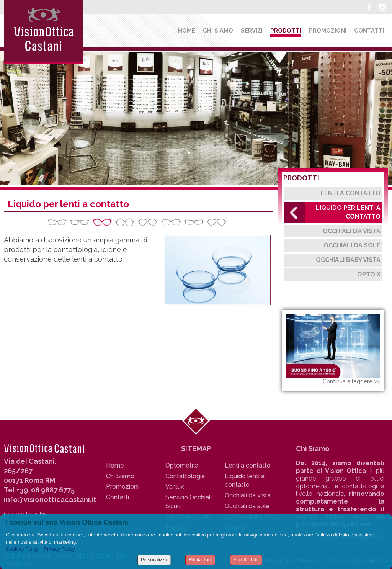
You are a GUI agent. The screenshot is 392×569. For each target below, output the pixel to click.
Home (187, 31)
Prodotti (286, 31)
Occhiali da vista (248, 495)
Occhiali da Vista (352, 231)
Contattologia (185, 476)
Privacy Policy (59, 549)
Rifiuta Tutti (200, 560)
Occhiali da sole (247, 506)
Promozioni (328, 31)
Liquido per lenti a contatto (348, 212)
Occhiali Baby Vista (348, 260)
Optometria (182, 465)
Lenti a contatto (350, 193)
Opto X (369, 274)
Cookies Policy (22, 549)
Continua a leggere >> (351, 381)
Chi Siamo (120, 476)
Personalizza (154, 560)
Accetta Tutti (246, 560)
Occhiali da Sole (352, 245)
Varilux (175, 486)
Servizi (252, 31)
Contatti (369, 31)
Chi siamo (218, 31)
